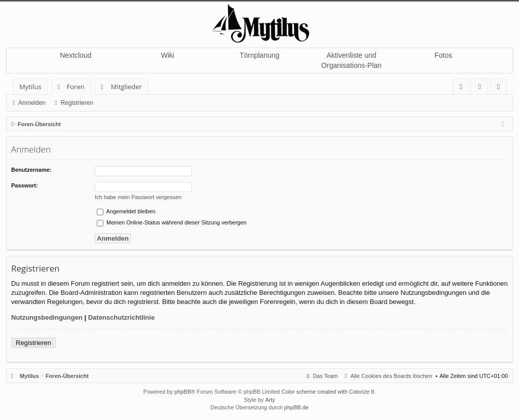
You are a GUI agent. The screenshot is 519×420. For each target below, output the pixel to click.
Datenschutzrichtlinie (121, 317)
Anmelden (32, 103)
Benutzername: (31, 170)
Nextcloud (76, 55)
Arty (270, 400)
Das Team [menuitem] (325, 376)
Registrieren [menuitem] (501, 88)
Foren (76, 87)
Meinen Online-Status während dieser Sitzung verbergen (172, 222)
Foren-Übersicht (67, 376)
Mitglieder (126, 87)
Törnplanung (260, 55)
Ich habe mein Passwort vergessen (138, 197)
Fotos (443, 55)
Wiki (167, 55)
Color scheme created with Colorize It (328, 392)
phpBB (183, 392)
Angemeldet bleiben (126, 211)
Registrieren (77, 103)
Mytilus (30, 87)
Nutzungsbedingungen (47, 317)
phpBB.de (296, 407)
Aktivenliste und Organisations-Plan (351, 60)
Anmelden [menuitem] (483, 88)
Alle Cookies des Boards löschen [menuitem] (392, 376)
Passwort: (25, 185)
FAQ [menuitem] (464, 88)
